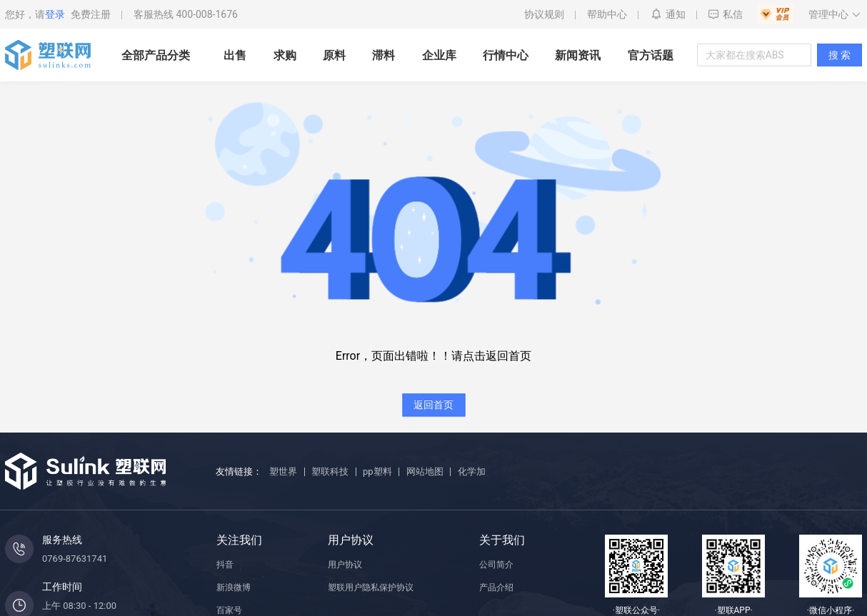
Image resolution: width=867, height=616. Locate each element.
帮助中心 (607, 14)
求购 (285, 55)
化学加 (472, 471)
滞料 (384, 55)
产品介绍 (496, 587)
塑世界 (283, 471)
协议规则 (544, 14)
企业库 (439, 55)
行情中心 (506, 55)
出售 (235, 55)
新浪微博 (234, 587)
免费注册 (91, 14)
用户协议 (345, 565)
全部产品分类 (156, 55)
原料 (334, 55)
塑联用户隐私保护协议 (371, 587)
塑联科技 (330, 471)
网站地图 (425, 471)
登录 (55, 14)
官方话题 (651, 55)
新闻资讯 (578, 55)
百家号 (229, 610)
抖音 (225, 565)
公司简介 (496, 565)
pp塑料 (377, 471)
